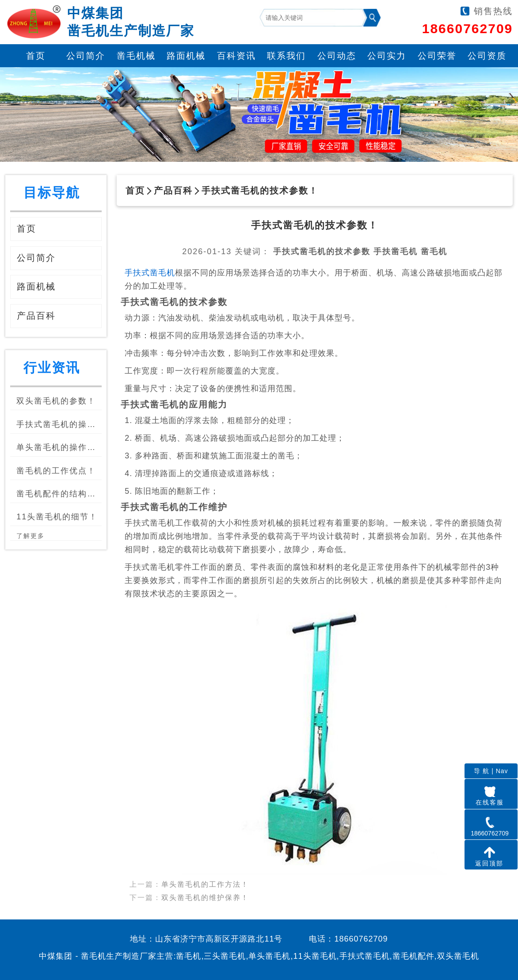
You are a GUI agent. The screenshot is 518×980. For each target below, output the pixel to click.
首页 (36, 56)
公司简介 (86, 56)
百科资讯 (236, 56)
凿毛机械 (136, 56)
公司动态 (337, 56)
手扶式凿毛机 (150, 273)
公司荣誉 (437, 56)
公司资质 (487, 56)
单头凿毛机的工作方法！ (205, 877)
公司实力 (387, 56)
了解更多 (30, 536)
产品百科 (173, 191)
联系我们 (286, 56)
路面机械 (186, 56)
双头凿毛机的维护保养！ (205, 890)
